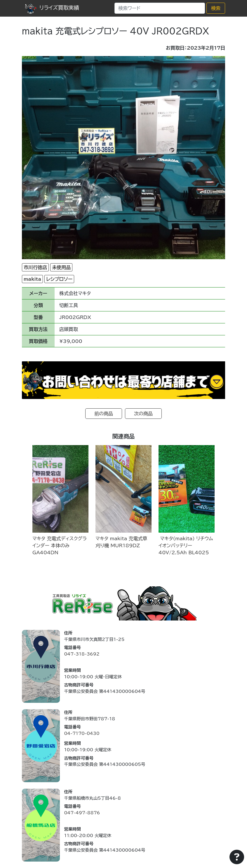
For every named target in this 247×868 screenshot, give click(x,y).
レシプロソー (59, 279)
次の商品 (143, 414)
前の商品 (104, 414)
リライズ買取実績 (52, 8)
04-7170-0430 (82, 733)
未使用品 (61, 267)
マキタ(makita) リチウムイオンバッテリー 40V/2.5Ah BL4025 (186, 545)
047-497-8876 (82, 813)
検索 (216, 8)
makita (32, 279)
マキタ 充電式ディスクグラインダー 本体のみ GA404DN (60, 545)
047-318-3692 (82, 654)
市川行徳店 (35, 267)
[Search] (160, 8)
